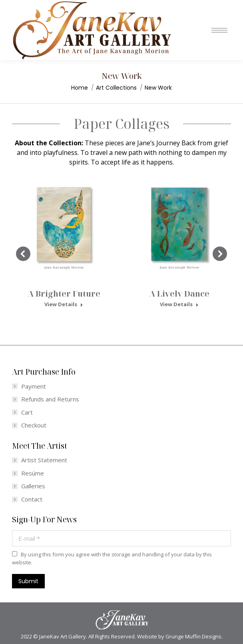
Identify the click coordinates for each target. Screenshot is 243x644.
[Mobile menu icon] (219, 30)
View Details (64, 304)
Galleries (33, 486)
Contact (32, 499)
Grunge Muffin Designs (193, 636)
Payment (34, 386)
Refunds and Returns (50, 399)
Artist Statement (44, 460)
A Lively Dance (179, 294)
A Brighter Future (64, 294)
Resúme (33, 473)
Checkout (34, 425)
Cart (27, 412)
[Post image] (64, 227)
